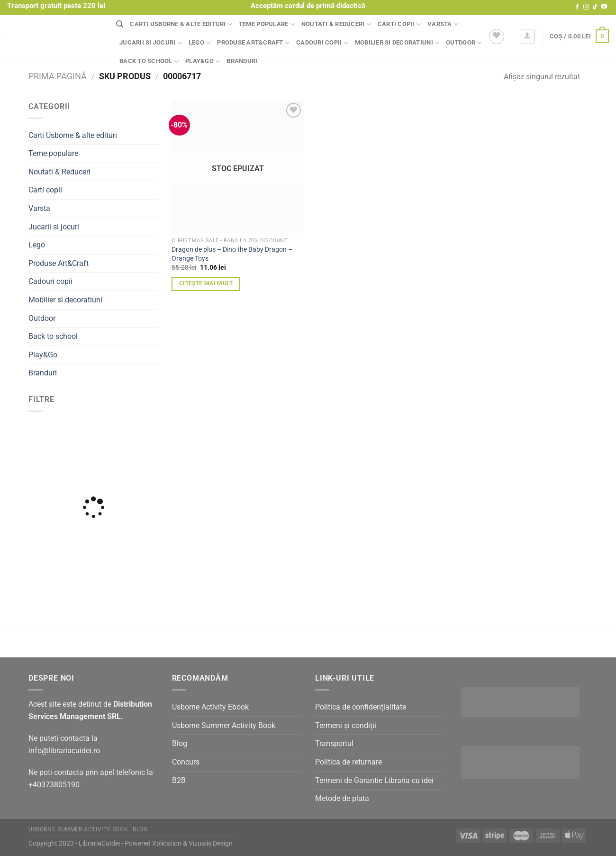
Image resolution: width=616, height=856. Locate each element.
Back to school (149, 61)
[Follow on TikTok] (595, 7)
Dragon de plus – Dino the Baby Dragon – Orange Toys (232, 254)
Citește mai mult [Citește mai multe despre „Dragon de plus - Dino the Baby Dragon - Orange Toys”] (206, 283)
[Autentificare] (527, 36)
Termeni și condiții (346, 725)
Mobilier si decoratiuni (397, 43)
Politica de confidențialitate (361, 707)
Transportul (334, 743)
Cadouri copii (322, 43)
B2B (179, 780)
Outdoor (464, 43)
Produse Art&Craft (253, 43)
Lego (199, 43)
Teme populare (267, 24)
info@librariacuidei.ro (64, 751)
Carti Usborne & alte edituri (181, 24)
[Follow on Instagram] (586, 7)
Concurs (186, 762)
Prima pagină (58, 76)
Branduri (242, 61)
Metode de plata (342, 798)
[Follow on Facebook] (577, 7)
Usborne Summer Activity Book (224, 725)
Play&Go (203, 61)
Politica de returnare (349, 762)
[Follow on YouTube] (604, 7)
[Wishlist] (497, 36)
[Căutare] (120, 24)
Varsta (443, 24)
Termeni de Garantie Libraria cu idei (374, 780)
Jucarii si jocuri (151, 43)
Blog (180, 743)
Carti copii (399, 24)
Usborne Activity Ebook (210, 707)
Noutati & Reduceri (336, 24)
